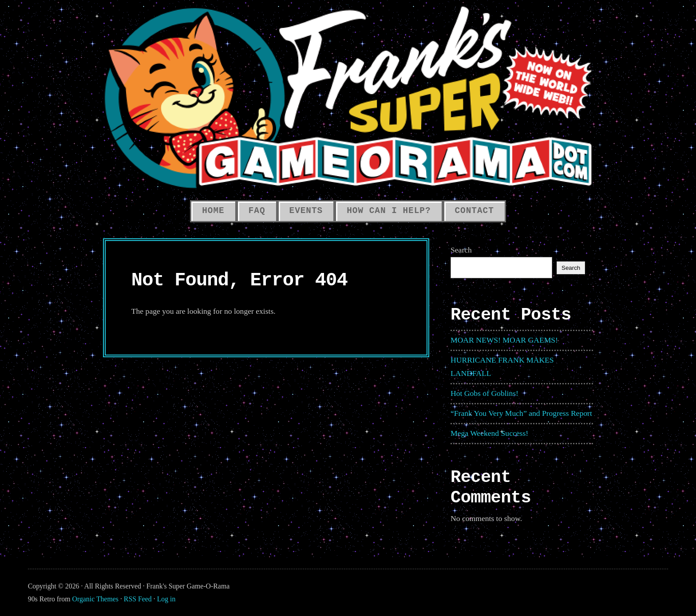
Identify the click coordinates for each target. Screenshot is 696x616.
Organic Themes (95, 599)
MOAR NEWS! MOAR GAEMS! (504, 340)
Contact (475, 211)
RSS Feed (138, 599)
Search (461, 250)
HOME (213, 211)
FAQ (257, 211)
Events (306, 211)
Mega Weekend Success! (489, 433)
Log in (166, 599)
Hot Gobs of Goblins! (484, 393)
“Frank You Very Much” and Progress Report (521, 413)
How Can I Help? (389, 211)
